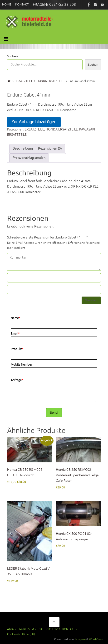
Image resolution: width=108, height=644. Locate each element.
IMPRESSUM (26, 629)
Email (15, 334)
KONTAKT (69, 629)
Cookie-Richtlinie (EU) (21, 634)
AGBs (11, 629)
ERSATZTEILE (24, 81)
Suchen (12, 56)
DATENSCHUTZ (48, 629)
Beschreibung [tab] (23, 149)
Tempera (80, 639)
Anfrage (17, 380)
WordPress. (96, 639)
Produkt (17, 349)
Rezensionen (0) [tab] (50, 149)
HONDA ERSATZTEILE (51, 81)
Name (15, 318)
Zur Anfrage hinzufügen (34, 122)
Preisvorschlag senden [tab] (29, 158)
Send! (54, 413)
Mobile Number (21, 365)
